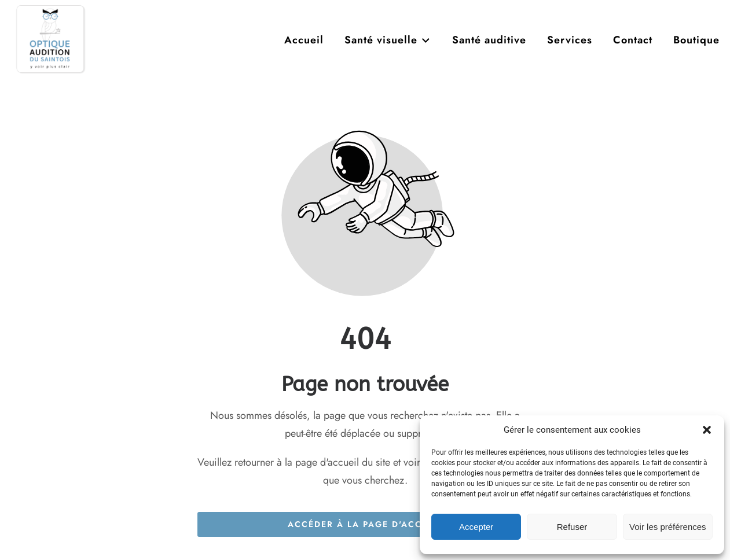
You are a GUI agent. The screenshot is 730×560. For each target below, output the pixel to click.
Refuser (572, 527)
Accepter (476, 527)
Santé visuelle (388, 40)
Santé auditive (489, 40)
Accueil (304, 40)
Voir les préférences (668, 527)
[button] (707, 430)
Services (570, 40)
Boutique (696, 40)
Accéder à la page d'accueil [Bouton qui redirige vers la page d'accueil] (365, 524)
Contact (633, 40)
